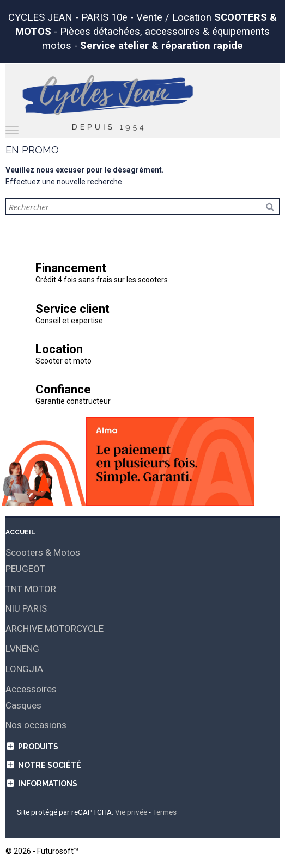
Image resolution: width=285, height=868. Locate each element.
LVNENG (22, 649)
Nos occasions (36, 725)
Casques (23, 705)
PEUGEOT (25, 569)
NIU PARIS (26, 608)
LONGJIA (24, 669)
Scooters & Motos (43, 552)
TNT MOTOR (31, 589)
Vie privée (131, 812)
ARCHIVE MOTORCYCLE (54, 629)
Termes (165, 812)
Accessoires (31, 689)
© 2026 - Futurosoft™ (42, 851)
